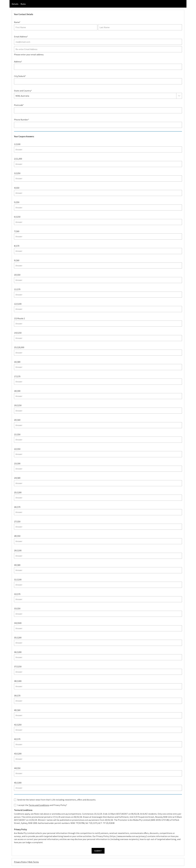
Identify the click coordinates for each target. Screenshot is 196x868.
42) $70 (17, 739)
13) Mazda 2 (19, 318)
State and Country (22, 91)
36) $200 (18, 652)
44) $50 (17, 768)
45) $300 (18, 783)
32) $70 (17, 594)
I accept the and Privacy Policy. (42, 805)
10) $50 (17, 275)
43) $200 (18, 754)
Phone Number (21, 120)
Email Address (20, 37)
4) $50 (17, 188)
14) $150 (18, 333)
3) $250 (17, 173)
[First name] (56, 27)
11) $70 (17, 289)
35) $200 (18, 638)
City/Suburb (20, 76)
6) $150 (17, 217)
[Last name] (140, 27)
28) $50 (17, 536)
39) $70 (17, 696)
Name (17, 22)
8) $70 (17, 246)
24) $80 (17, 478)
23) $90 (17, 463)
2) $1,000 (18, 159)
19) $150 (18, 405)
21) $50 (17, 434)
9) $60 (17, 260)
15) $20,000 (19, 347)
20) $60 (17, 420)
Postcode (18, 105)
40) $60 (17, 710)
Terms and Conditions (39, 805)
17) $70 (17, 376)
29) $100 (18, 550)
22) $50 (17, 449)
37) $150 (18, 666)
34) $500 (18, 623)
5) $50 (17, 202)
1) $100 (17, 144)
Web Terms (34, 862)
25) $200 (18, 492)
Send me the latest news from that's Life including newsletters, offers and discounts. (57, 800)
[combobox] (29, 96)
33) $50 (17, 608)
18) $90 (17, 391)
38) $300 (18, 681)
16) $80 (17, 362)
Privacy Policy (20, 862)
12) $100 (18, 304)
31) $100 (18, 580)
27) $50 (17, 522)
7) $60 (17, 231)
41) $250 (18, 725)
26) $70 (17, 507)
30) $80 (17, 565)
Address (18, 62)
